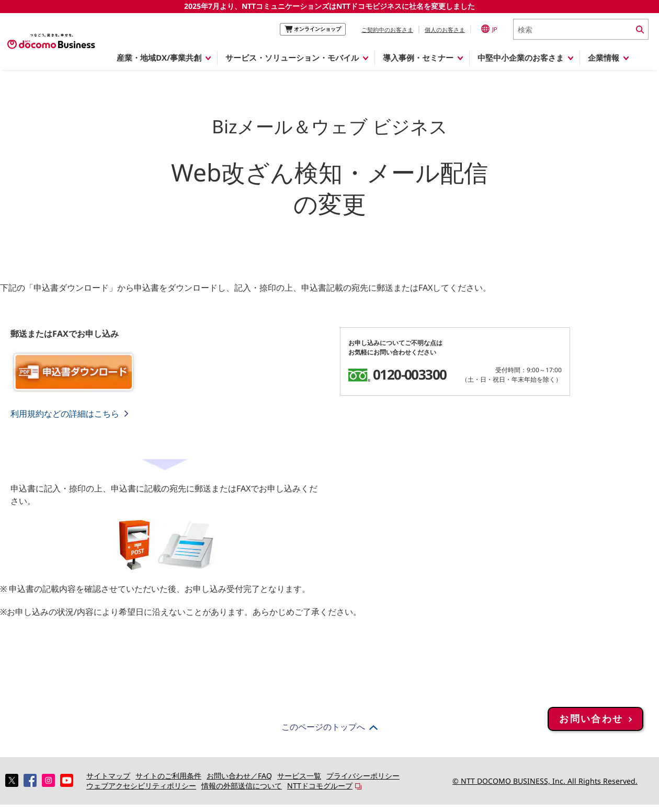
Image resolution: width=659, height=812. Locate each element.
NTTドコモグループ (320, 786)
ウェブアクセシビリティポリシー (141, 786)
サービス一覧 (299, 776)
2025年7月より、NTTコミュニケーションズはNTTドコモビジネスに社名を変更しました (329, 6)
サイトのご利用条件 (168, 776)
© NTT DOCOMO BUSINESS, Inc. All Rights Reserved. (545, 781)
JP (489, 29)
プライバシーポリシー (363, 776)
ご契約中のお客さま (387, 30)
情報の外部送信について (242, 786)
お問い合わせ (591, 745)
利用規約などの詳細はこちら (65, 414)
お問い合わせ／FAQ (239, 776)
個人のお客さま (445, 30)
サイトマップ (108, 776)
